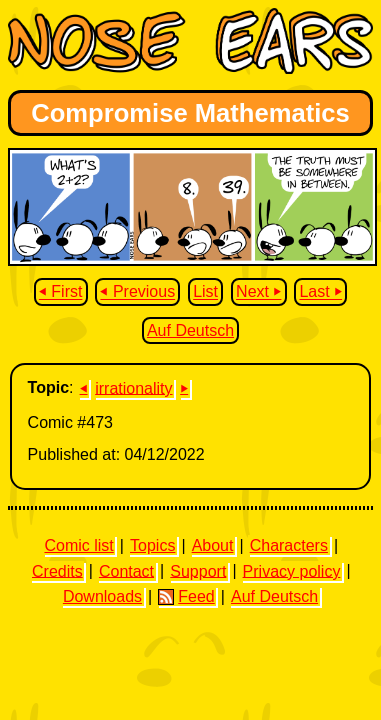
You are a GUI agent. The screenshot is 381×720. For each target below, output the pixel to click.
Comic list (78, 545)
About (213, 545)
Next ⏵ (258, 292)
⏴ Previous (137, 292)
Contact (126, 570)
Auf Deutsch (190, 330)
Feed (186, 597)
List (205, 292)
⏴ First (61, 292)
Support (198, 570)
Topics (152, 545)
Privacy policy (292, 570)
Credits (57, 570)
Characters (289, 545)
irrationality (133, 387)
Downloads (102, 596)
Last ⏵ (320, 292)
